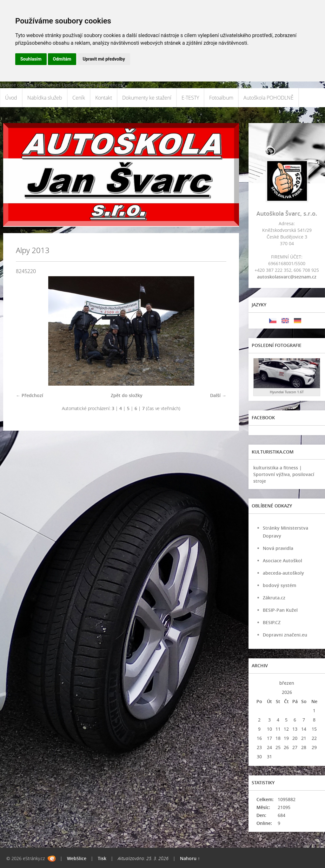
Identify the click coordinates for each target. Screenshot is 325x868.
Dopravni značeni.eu (285, 635)
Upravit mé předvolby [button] (104, 59)
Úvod (11, 98)
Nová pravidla (278, 548)
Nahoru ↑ (190, 858)
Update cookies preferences (30, 85)
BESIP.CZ (272, 622)
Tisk (102, 858)
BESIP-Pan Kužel (280, 610)
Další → (218, 395)
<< (259, 683)
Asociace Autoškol (282, 561)
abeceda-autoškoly (283, 573)
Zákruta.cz (274, 598)
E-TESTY (190, 98)
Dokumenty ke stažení (147, 98)
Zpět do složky (127, 395)
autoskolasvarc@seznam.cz (287, 277)
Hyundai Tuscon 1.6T (287, 392)
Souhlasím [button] (31, 59)
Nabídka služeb (45, 98)
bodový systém (279, 585)
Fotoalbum (221, 98)
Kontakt (104, 98)
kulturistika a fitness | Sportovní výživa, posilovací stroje (284, 474)
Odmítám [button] (62, 59)
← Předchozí (30, 395)
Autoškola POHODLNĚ (269, 98)
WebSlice (77, 858)
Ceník (79, 98)
